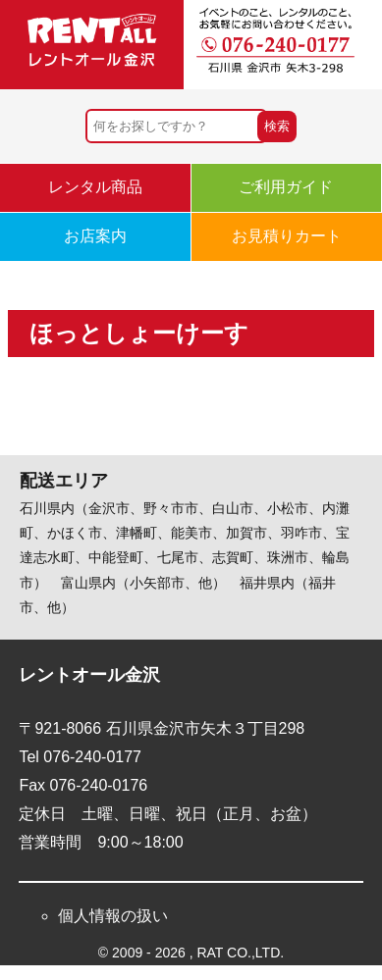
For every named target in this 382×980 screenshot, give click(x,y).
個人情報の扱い (113, 916)
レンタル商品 (95, 187)
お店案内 (95, 236)
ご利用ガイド (286, 187)
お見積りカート (287, 236)
